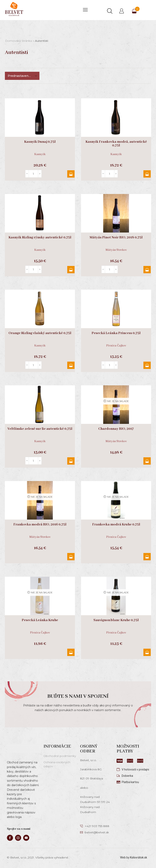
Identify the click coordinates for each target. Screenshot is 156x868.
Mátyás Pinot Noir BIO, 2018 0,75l (116, 238)
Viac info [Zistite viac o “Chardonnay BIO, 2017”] (147, 461)
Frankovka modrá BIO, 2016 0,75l (40, 525)
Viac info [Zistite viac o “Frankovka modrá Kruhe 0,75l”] (147, 557)
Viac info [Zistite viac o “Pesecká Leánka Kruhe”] (71, 652)
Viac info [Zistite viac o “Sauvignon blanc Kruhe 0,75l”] (147, 652)
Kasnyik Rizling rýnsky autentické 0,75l (40, 238)
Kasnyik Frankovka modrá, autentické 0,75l (116, 144)
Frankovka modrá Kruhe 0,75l (116, 525)
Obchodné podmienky (60, 756)
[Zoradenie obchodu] (22, 76)
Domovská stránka (18, 41)
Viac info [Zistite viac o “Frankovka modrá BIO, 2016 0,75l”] (71, 557)
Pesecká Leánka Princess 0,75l (116, 333)
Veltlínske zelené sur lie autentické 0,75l (40, 429)
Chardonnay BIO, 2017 (116, 429)
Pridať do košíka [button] (71, 174)
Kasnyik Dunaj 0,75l (40, 142)
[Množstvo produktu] (33, 174)
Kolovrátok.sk (139, 857)
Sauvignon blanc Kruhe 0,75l (116, 620)
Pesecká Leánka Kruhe (40, 620)
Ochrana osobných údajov (57, 764)
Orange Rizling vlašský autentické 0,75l (40, 333)
